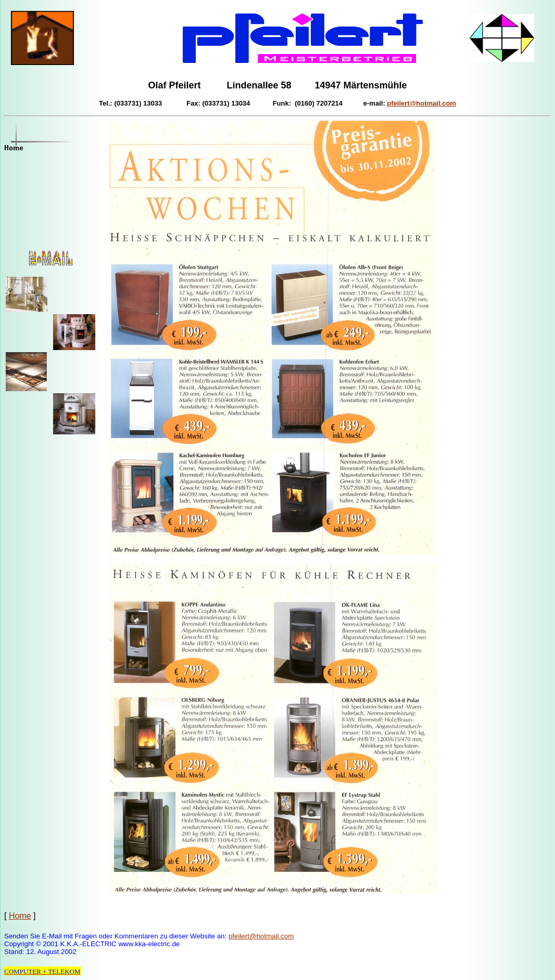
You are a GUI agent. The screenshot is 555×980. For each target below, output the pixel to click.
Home (20, 916)
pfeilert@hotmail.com (261, 936)
